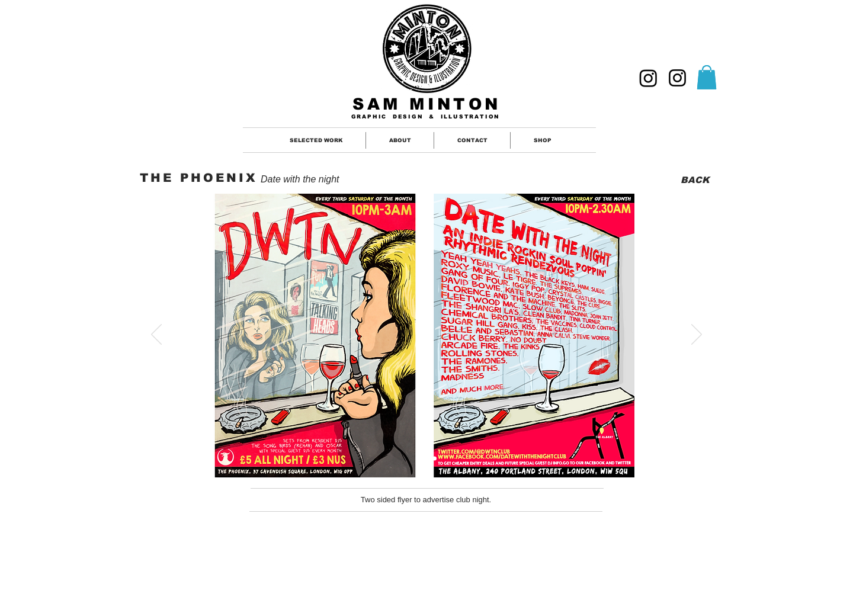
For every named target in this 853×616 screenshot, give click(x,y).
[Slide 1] (420, 458)
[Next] (697, 335)
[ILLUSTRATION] (677, 78)
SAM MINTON (427, 104)
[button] (707, 77)
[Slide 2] (434, 458)
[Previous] (156, 335)
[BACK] (695, 180)
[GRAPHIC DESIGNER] (648, 78)
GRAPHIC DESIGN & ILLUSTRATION (426, 117)
